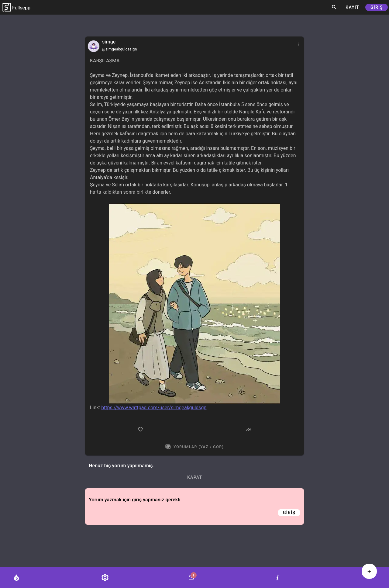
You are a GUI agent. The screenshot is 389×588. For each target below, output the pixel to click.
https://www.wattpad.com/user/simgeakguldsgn (154, 408)
